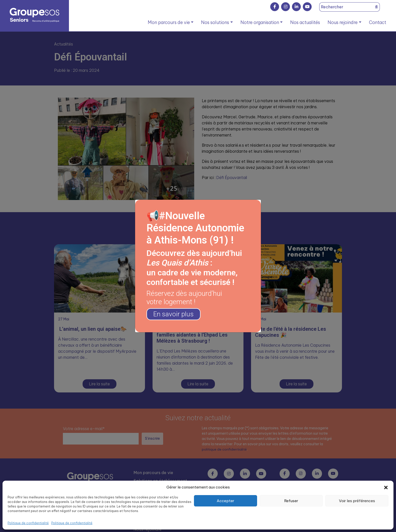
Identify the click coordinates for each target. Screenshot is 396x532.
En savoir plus (175, 314)
